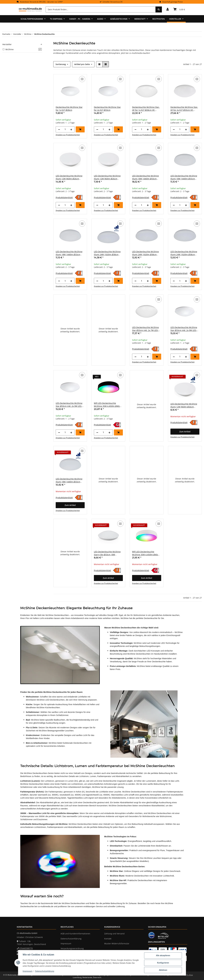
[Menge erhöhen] (71, 129)
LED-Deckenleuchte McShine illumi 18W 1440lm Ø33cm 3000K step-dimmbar (69, 480)
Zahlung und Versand (114, 934)
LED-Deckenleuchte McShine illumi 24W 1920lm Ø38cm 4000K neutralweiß (184, 253)
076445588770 (26, 948)
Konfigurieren (163, 963)
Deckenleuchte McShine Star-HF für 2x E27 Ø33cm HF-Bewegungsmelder (184, 109)
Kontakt (108, 939)
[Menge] (65, 129)
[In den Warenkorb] (80, 129)
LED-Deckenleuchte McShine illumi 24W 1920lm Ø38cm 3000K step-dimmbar (107, 253)
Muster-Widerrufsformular (117, 944)
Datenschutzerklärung (45, 971)
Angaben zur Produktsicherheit (68, 135)
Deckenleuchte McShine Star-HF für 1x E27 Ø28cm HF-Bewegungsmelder (146, 109)
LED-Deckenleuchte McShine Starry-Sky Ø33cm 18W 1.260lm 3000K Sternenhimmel (108, 553)
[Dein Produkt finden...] (101, 9)
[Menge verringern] (59, 129)
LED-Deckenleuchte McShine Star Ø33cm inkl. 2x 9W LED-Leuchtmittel (184, 329)
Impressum (28, 971)
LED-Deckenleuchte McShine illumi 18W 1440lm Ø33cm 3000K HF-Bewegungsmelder (146, 177)
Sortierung (61, 64)
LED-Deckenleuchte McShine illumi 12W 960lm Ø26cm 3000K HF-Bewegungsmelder (69, 177)
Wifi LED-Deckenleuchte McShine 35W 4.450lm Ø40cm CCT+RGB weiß (146, 553)
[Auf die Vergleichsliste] (82, 79)
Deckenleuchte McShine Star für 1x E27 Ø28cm (69, 109)
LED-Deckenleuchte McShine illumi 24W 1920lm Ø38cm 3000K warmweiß (145, 253)
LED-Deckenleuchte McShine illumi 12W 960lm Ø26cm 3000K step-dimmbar (184, 405)
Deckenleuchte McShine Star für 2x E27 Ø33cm (107, 109)
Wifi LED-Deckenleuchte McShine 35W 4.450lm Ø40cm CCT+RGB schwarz (108, 405)
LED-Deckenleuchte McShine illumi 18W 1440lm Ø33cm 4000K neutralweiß (69, 253)
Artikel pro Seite (82, 64)
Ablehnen (163, 970)
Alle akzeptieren (163, 955)
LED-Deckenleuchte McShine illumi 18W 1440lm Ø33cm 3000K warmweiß (184, 177)
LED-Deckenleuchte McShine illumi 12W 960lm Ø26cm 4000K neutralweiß (107, 177)
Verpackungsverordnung (72, 948)
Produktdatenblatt (64, 197)
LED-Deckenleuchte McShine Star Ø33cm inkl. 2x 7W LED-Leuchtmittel (145, 329)
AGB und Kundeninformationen (75, 934)
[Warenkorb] (179, 9)
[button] (168, 9)
